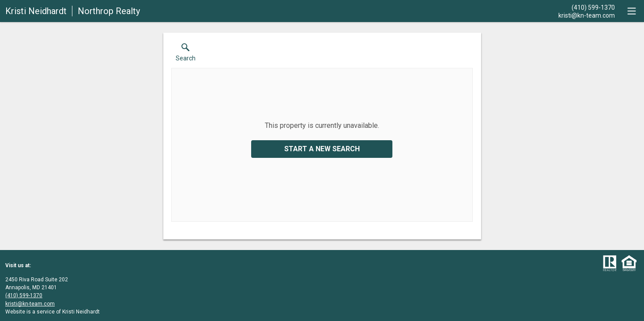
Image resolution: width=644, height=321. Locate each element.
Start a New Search (322, 149)
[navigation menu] (632, 11)
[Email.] (587, 15)
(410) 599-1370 (24, 295)
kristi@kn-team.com (30, 304)
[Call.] (587, 7)
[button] (186, 54)
